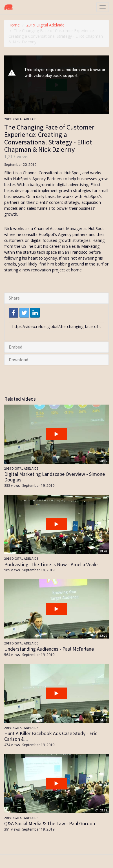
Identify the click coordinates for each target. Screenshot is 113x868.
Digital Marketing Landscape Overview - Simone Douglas (55, 477)
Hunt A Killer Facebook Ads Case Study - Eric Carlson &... (51, 736)
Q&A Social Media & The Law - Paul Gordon (50, 823)
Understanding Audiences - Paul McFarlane (49, 649)
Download (18, 360)
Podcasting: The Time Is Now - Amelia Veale (51, 564)
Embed (15, 347)
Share (14, 298)
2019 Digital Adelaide (45, 25)
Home (14, 25)
